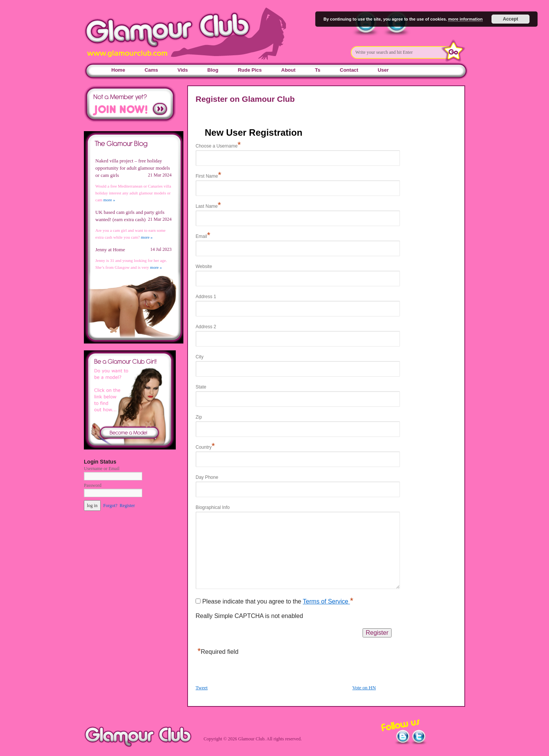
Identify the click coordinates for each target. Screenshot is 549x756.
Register (127, 506)
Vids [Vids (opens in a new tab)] (183, 70)
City (200, 357)
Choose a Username (218, 146)
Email (203, 236)
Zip (199, 417)
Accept (510, 19)
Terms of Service (326, 601)
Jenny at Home (110, 250)
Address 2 (206, 327)
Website (204, 266)
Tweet (202, 688)
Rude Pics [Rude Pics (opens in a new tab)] (250, 70)
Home (118, 70)
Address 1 (206, 297)
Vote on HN (364, 688)
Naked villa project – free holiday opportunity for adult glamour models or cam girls (133, 168)
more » (109, 200)
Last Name (208, 206)
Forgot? (110, 506)
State (201, 387)
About (289, 70)
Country (205, 447)
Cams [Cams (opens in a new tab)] (151, 70)
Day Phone (207, 477)
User (383, 70)
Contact (349, 70)
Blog (213, 70)
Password (93, 485)
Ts (318, 70)
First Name (208, 176)
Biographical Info (213, 507)
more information (465, 19)
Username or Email (102, 469)
